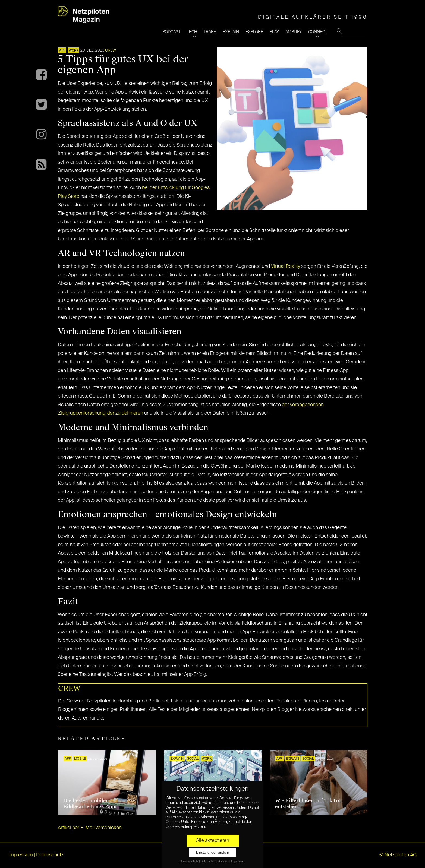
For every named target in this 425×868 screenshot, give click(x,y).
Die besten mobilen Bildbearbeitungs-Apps (90, 804)
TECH (192, 32)
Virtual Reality (286, 266)
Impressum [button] (238, 861)
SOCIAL (193, 759)
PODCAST (171, 32)
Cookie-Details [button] (189, 861)
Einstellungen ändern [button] (212, 853)
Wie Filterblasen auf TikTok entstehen (309, 804)
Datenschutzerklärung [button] (215, 861)
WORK (73, 51)
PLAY (274, 32)
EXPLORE (254, 32)
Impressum (21, 855)
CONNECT (318, 32)
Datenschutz (50, 855)
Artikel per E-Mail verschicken (90, 828)
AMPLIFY (294, 32)
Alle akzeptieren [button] (213, 841)
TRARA (210, 32)
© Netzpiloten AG (398, 855)
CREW (111, 50)
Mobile (80, 759)
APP (62, 51)
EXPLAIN (231, 32)
